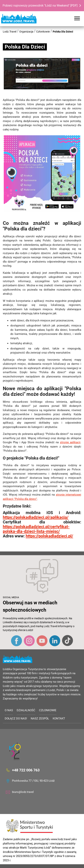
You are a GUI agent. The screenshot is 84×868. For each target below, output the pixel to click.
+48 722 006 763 (26, 770)
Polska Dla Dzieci (63, 32)
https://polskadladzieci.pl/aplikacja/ (36, 517)
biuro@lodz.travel (23, 792)
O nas (9, 710)
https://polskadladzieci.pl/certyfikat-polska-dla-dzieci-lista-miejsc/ (36, 529)
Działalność (26, 710)
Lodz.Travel (10, 32)
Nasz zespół (40, 719)
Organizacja (26, 32)
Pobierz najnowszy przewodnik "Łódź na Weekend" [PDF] (40, 6)
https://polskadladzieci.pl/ (49, 536)
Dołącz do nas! (16, 719)
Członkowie (43, 32)
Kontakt (59, 719)
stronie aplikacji (70, 442)
